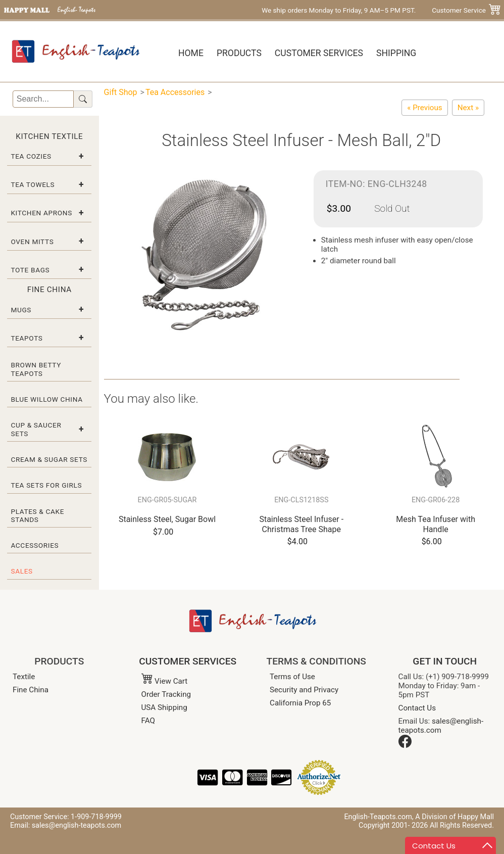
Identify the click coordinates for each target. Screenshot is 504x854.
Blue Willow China (46, 399)
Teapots (27, 338)
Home (191, 53)
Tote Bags (30, 270)
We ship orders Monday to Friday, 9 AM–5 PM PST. (339, 10)
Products (239, 53)
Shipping (396, 53)
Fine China (31, 690)
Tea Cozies (31, 156)
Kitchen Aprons (41, 213)
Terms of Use (292, 677)
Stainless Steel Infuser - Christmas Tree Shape (301, 524)
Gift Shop (121, 92)
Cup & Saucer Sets (36, 429)
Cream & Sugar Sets (49, 459)
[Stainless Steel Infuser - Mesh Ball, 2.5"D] (468, 108)
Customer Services (319, 53)
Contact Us (417, 708)
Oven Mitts (32, 242)
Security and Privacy (304, 690)
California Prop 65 (300, 703)
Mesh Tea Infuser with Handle (436, 524)
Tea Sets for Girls (46, 485)
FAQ (148, 721)
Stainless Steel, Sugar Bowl (167, 519)
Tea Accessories (175, 92)
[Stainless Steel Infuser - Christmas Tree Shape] (424, 108)
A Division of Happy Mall (455, 817)
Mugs (21, 310)
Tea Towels (33, 184)
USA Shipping (164, 707)
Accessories (35, 545)
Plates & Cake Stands (37, 515)
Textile (24, 677)
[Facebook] (405, 745)
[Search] (43, 99)
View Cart (165, 681)
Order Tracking (166, 694)
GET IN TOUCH (445, 661)
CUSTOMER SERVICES (188, 661)
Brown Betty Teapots (36, 369)
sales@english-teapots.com (441, 726)
